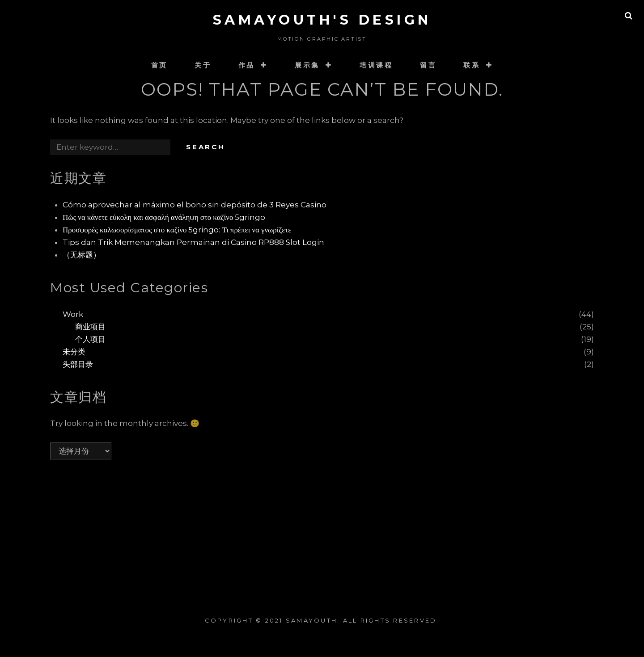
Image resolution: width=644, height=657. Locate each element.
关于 (203, 65)
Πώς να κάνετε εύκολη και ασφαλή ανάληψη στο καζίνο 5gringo (164, 217)
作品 (247, 65)
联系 (472, 65)
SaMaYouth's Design (322, 20)
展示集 (307, 65)
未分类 (74, 352)
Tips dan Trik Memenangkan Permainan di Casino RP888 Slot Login (193, 242)
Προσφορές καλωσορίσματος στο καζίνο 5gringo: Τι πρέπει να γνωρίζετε (177, 230)
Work (73, 314)
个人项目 (90, 339)
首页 (160, 65)
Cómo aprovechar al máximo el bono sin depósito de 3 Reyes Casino (195, 205)
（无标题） (82, 255)
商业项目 (90, 327)
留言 (428, 65)
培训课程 (376, 65)
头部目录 (78, 364)
